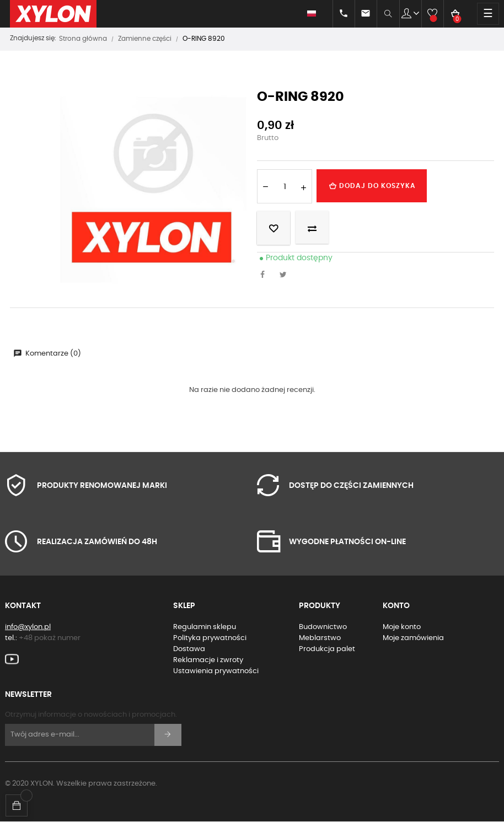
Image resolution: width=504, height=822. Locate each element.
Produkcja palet (327, 649)
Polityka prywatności (210, 638)
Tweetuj (286, 276)
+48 (50, 638)
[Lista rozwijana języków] (306, 14)
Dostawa (189, 649)
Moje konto (402, 627)
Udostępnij (265, 276)
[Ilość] (285, 186)
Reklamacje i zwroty (208, 660)
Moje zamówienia (413, 638)
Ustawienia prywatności (216, 671)
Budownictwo (323, 627)
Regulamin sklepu (205, 627)
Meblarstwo (320, 638)
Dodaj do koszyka (372, 186)
